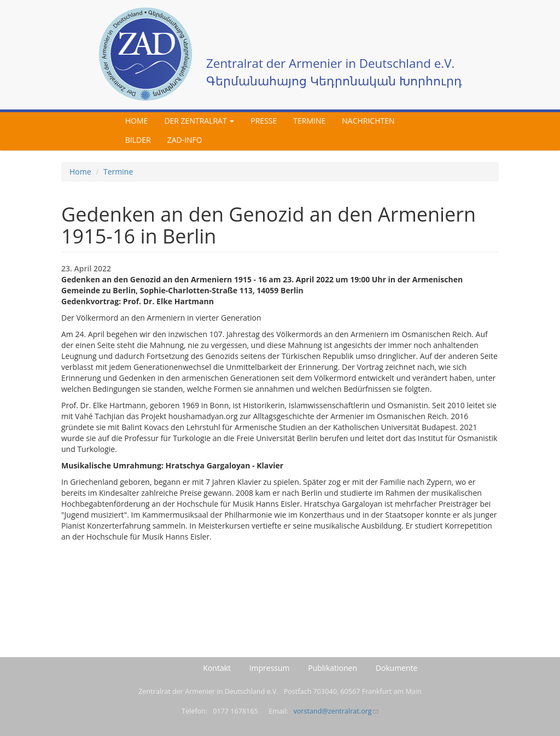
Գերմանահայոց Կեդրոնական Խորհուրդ (334, 81)
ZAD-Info (185, 140)
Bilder (138, 140)
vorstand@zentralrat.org (336, 711)
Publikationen (332, 668)
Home (137, 121)
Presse (264, 121)
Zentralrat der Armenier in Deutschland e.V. (330, 63)
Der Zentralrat (199, 121)
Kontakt (217, 668)
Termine (309, 121)
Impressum (270, 668)
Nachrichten (368, 121)
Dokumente (397, 668)
